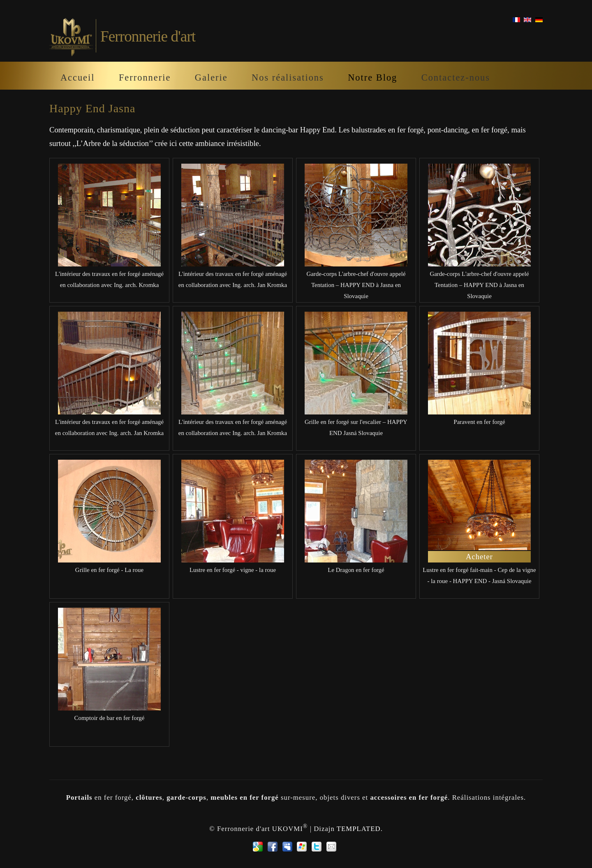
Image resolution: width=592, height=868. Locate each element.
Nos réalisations (288, 78)
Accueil (78, 78)
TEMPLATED (359, 828)
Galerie (211, 78)
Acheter (479, 557)
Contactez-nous (456, 78)
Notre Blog (372, 78)
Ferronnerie (145, 78)
